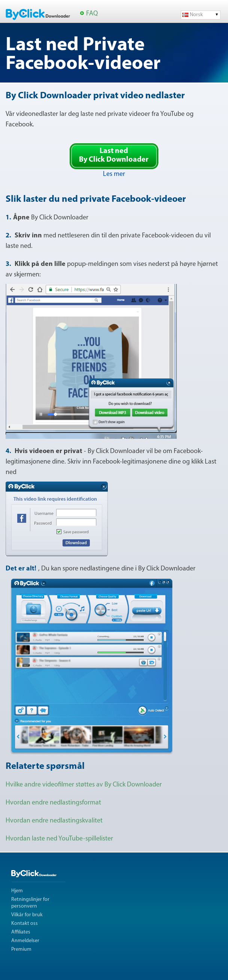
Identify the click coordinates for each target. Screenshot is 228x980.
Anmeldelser (25, 941)
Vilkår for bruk (27, 915)
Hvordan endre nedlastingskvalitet (54, 821)
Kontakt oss (25, 924)
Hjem (17, 891)
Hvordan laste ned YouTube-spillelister (59, 839)
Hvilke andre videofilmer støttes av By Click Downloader (84, 785)
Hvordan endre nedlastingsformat (53, 803)
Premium (21, 949)
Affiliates (21, 932)
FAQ (92, 14)
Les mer (114, 174)
